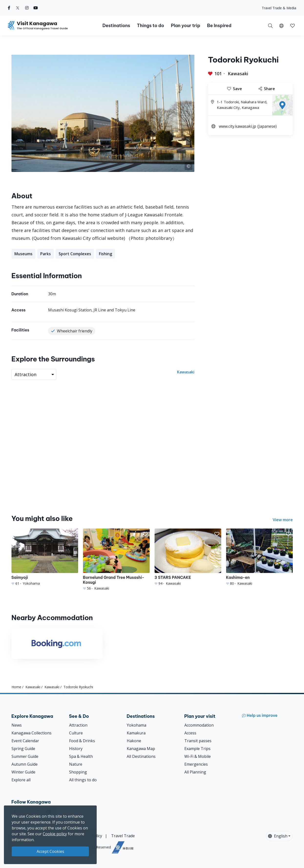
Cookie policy (55, 834)
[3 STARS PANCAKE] (188, 557)
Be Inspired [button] (219, 26)
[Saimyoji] (45, 557)
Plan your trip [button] (186, 26)
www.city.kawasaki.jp (237, 126)
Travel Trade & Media (279, 8)
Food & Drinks (82, 741)
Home (16, 687)
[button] (281, 25)
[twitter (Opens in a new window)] (18, 8)
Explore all (21, 780)
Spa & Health (81, 756)
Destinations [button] (116, 26)
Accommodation (199, 725)
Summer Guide (25, 756)
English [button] (278, 836)
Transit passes (198, 741)
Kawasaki (238, 74)
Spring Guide (23, 749)
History (76, 749)
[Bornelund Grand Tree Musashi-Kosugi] (116, 560)
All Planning (195, 772)
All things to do (83, 780)
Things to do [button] (151, 26)
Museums (23, 254)
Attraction (78, 725)
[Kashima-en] (259, 557)
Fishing (105, 254)
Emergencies (196, 764)
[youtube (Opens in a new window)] (36, 8)
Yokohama (136, 725)
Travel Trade (123, 836)
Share (267, 89)
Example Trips (197, 749)
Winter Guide (23, 772)
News (17, 725)
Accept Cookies (50, 851)
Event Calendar (25, 741)
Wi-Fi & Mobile (198, 756)
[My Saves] (293, 25)
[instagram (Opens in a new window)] (27, 8)
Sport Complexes (75, 254)
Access (190, 733)
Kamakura (136, 733)
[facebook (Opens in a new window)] (9, 8)
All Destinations (141, 756)
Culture (76, 733)
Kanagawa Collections (31, 733)
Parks (46, 254)
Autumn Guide (25, 764)
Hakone (134, 741)
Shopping (78, 772)
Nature (76, 764)
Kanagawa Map (141, 749)
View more (283, 520)
